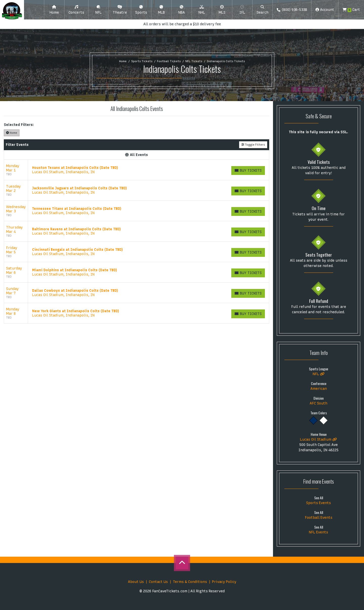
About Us (136, 582)
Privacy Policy (224, 582)
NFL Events (318, 532)
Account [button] (325, 10)
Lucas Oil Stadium (318, 439)
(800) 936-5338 (292, 10)
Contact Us (158, 582)
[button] (76, 10)
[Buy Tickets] (248, 171)
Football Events (319, 518)
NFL (319, 374)
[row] (136, 170)
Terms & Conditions (190, 582)
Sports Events (318, 503)
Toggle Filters (253, 145)
